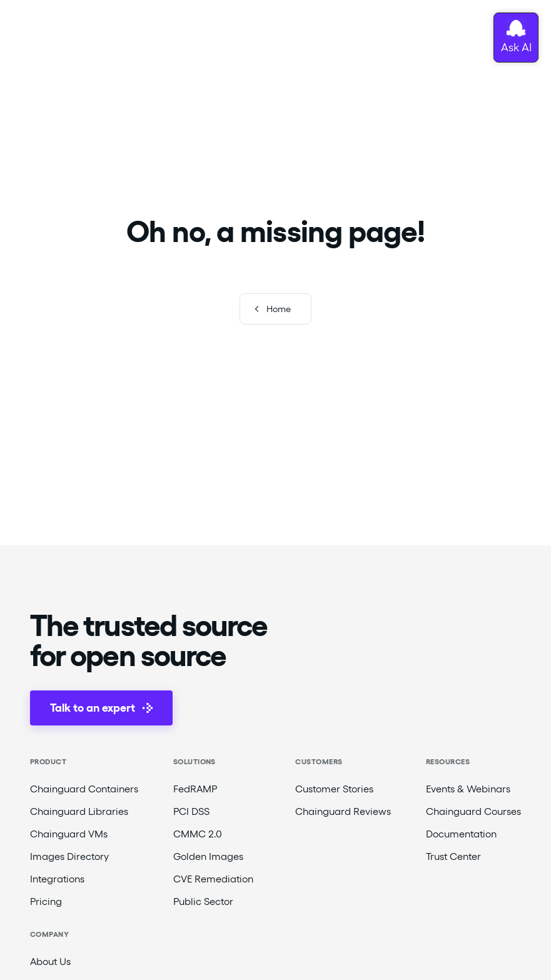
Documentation (461, 834)
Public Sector (203, 902)
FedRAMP (195, 789)
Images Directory (69, 856)
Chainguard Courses (473, 811)
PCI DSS (191, 811)
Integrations (57, 879)
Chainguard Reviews (343, 811)
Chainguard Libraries (79, 811)
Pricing (46, 902)
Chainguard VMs (69, 834)
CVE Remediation (213, 879)
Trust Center (453, 856)
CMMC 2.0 (198, 834)
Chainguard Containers (84, 789)
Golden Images (208, 856)
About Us (50, 962)
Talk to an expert (101, 708)
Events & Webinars (468, 789)
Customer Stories (334, 789)
